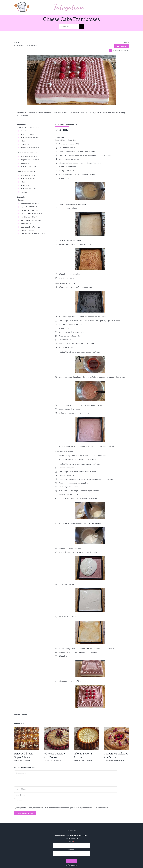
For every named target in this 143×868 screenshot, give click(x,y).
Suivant (124, 42)
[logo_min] (22, 3)
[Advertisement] (34, 251)
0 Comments (27, 761)
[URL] (66, 801)
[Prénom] (72, 854)
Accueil (17, 46)
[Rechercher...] (69, 26)
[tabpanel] (90, 134)
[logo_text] (69, 5)
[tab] (62, 130)
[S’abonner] (71, 861)
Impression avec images (119, 50)
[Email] (72, 846)
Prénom (71, 850)
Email (71, 842)
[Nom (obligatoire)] (66, 789)
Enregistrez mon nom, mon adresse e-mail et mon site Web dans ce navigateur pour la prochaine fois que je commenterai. (62, 808)
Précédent (20, 42)
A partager (24, 714)
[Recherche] (81, 26)
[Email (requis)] (66, 795)
